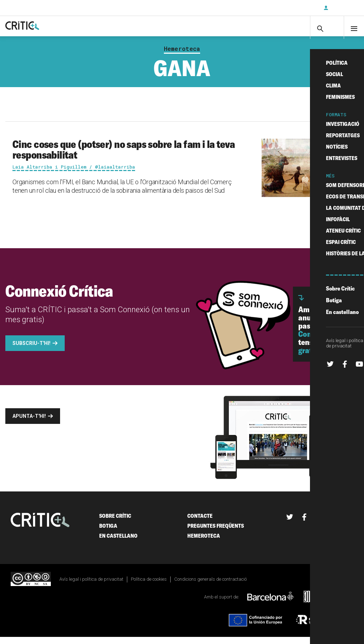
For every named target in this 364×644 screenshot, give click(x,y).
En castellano (118, 542)
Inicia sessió (343, 8)
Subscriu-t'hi (295, 8)
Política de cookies (149, 586)
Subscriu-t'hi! (31, 350)
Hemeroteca (182, 55)
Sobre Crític (115, 523)
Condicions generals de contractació (210, 586)
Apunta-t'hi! (29, 423)
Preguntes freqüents (216, 533)
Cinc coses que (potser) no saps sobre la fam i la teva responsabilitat (124, 156)
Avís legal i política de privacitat (91, 586)
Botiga (108, 533)
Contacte (200, 523)
